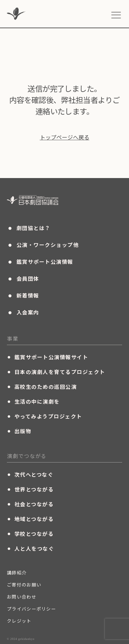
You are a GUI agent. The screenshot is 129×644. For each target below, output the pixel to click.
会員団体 (23, 279)
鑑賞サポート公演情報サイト (47, 357)
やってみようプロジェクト (45, 416)
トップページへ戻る (65, 137)
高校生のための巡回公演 (42, 386)
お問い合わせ (22, 597)
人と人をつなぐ (30, 548)
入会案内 (23, 312)
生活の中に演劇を (33, 401)
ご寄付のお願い (24, 585)
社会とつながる (30, 504)
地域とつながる (30, 519)
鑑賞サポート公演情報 (40, 262)
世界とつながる (30, 489)
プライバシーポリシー (31, 609)
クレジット (19, 621)
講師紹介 (17, 573)
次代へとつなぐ (30, 474)
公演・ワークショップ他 (43, 245)
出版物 (19, 431)
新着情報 (23, 295)
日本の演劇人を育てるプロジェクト (56, 372)
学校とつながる (30, 533)
